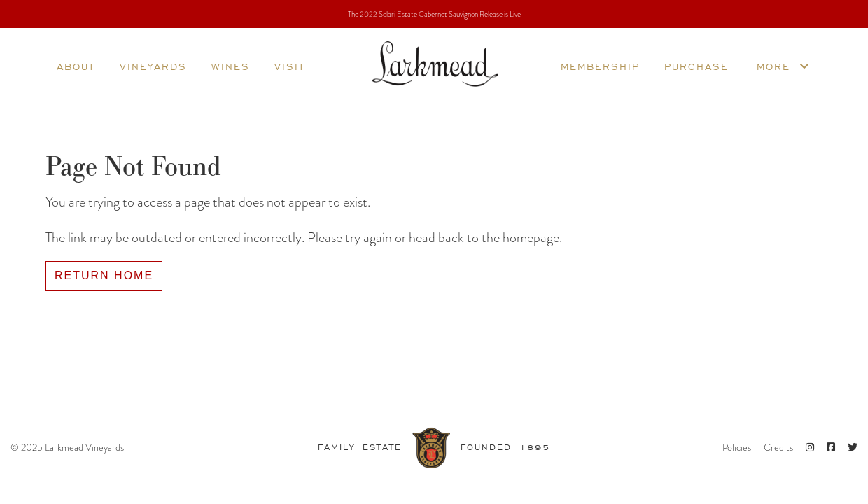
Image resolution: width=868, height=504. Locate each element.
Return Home (104, 275)
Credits (778, 447)
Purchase (696, 66)
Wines (231, 66)
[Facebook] (831, 448)
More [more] (784, 66)
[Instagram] (810, 448)
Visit (290, 66)
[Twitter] (853, 448)
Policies (737, 447)
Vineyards (153, 66)
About (76, 66)
